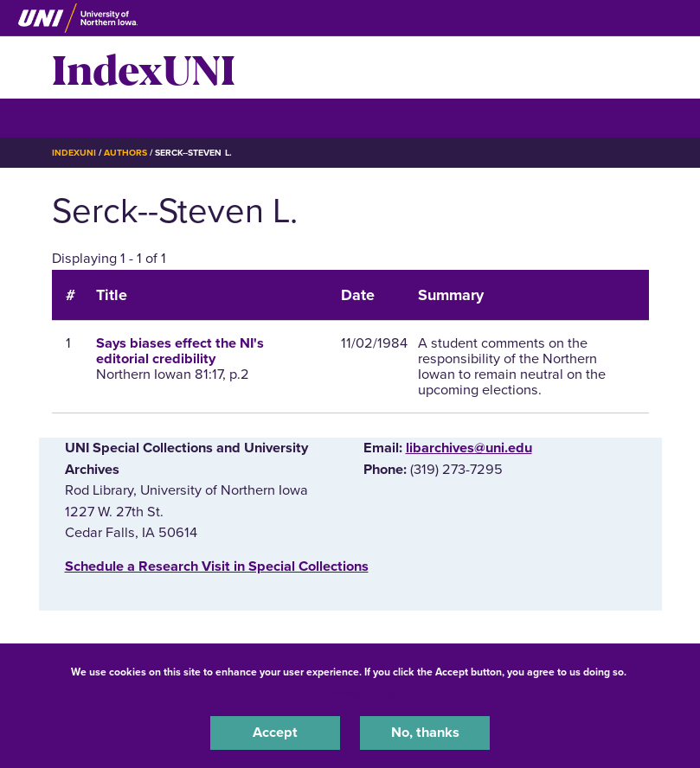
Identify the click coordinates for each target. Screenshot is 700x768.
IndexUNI (144, 67)
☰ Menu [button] (83, 117)
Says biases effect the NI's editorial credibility (180, 351)
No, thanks (425, 733)
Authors (125, 153)
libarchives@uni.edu (469, 448)
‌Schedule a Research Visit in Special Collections (217, 566)
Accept (275, 733)
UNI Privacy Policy (350, 694)
